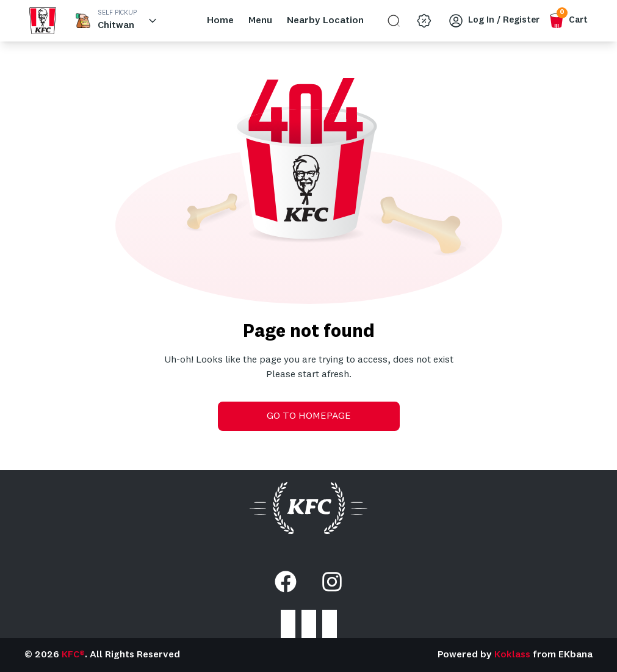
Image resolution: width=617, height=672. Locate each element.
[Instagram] (332, 582)
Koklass (512, 655)
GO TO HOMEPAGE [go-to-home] (309, 416)
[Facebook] (286, 582)
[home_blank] (43, 21)
